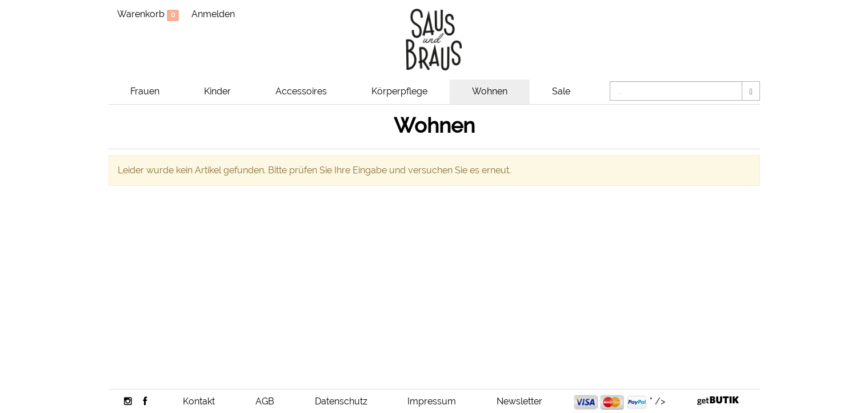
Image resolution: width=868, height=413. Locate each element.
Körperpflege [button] (399, 91)
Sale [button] (561, 91)
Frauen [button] (145, 91)
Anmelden (213, 14)
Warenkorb (148, 15)
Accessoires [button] (301, 91)
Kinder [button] (217, 91)
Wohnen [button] (490, 91)
